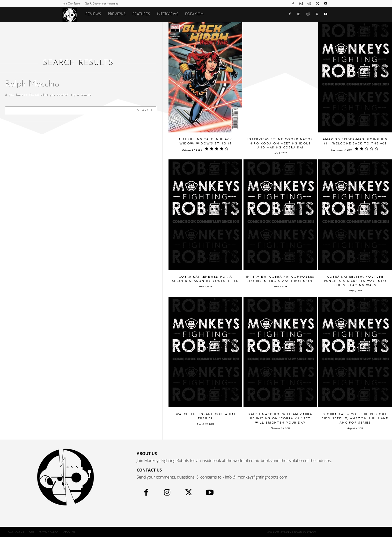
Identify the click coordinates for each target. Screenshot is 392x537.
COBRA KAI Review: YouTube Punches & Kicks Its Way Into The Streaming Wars (355, 281)
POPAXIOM (194, 14)
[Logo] (72, 15)
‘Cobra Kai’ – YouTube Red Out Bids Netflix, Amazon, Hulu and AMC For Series (355, 419)
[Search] (145, 110)
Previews (117, 14)
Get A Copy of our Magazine (101, 4)
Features (141, 14)
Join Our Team (71, 4)
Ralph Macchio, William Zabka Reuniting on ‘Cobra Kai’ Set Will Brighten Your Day (280, 419)
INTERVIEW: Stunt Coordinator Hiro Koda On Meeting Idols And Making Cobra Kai (280, 144)
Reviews (93, 14)
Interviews (168, 14)
